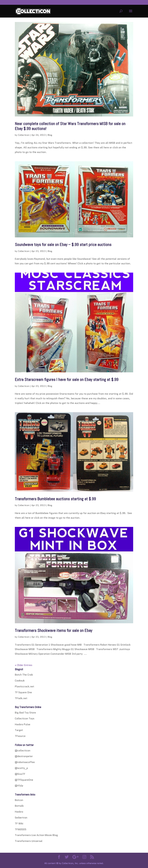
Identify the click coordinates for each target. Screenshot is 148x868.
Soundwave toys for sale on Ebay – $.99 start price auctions (63, 245)
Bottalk (19, 806)
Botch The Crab (24, 675)
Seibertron (21, 818)
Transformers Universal (29, 841)
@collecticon (23, 750)
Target (19, 730)
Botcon (19, 800)
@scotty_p (21, 768)
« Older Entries (24, 665)
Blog (50, 135)
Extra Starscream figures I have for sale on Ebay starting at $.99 (67, 380)
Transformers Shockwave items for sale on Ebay (54, 631)
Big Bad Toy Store (25, 713)
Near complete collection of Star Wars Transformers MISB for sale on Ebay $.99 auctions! (70, 126)
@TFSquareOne (24, 780)
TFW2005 (21, 829)
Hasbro (19, 812)
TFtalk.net (21, 698)
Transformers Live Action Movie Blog (36, 835)
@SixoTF (20, 774)
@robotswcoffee (25, 762)
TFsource (20, 736)
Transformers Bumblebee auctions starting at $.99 (55, 499)
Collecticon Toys (25, 718)
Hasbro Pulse (23, 724)
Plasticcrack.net (24, 686)
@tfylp (19, 786)
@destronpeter (24, 756)
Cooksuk (20, 681)
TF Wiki (19, 823)
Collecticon (24, 135)
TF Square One (23, 692)
